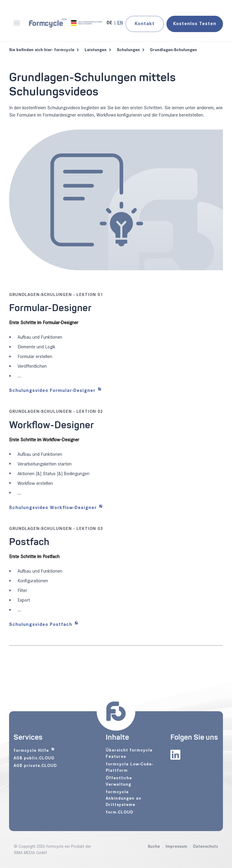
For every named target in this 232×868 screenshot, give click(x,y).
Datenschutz (206, 846)
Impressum (176, 846)
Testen (195, 24)
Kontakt (145, 24)
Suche (154, 846)
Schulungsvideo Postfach (41, 625)
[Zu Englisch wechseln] (120, 23)
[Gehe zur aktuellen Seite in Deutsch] (110, 23)
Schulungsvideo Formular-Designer (53, 391)
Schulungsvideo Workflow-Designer (54, 508)
